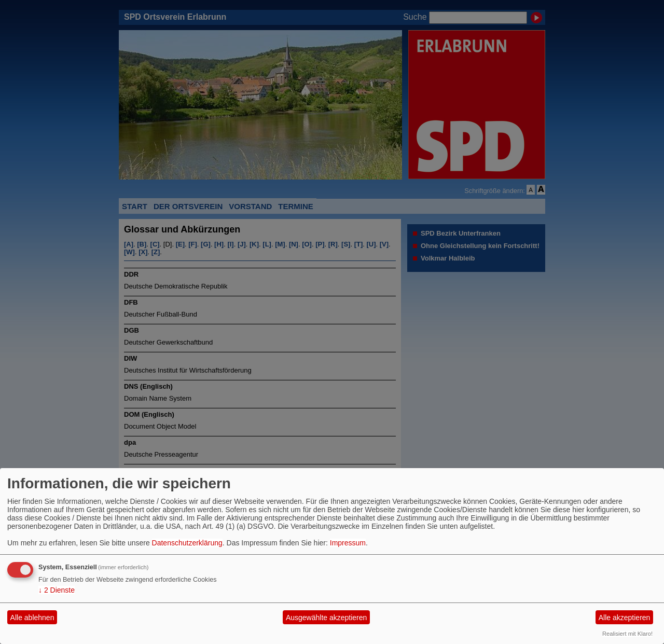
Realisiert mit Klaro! (627, 634)
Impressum (348, 543)
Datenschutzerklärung (187, 543)
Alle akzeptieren (625, 618)
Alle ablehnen (32, 618)
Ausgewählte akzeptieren (326, 618)
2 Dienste (57, 590)
